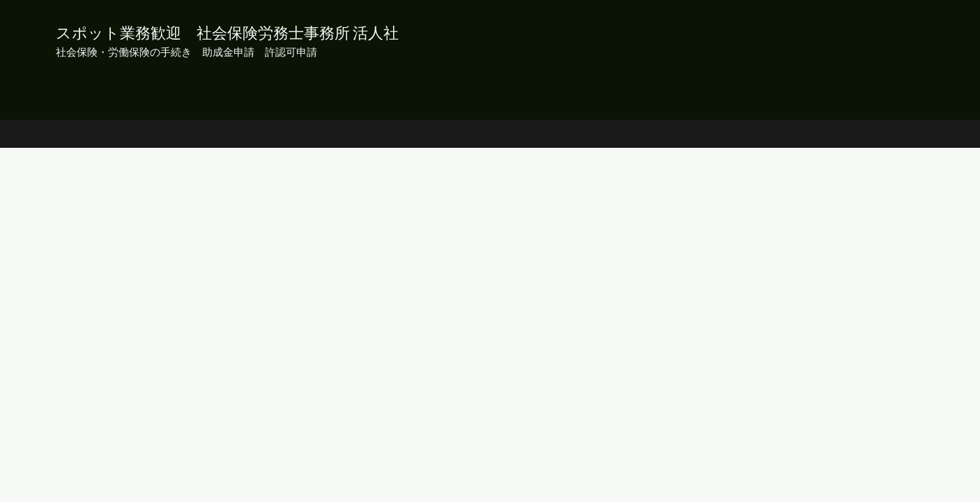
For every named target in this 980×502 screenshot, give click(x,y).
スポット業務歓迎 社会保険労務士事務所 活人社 (227, 32)
